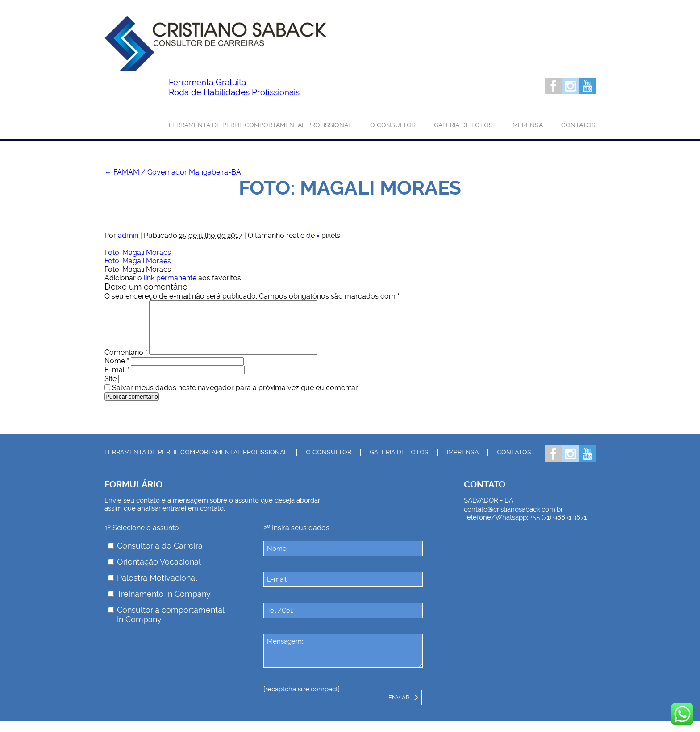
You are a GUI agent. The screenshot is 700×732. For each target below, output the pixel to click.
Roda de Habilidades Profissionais (234, 87)
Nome (117, 372)
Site (110, 389)
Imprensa (527, 125)
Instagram (570, 86)
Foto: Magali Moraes (138, 252)
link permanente (170, 278)
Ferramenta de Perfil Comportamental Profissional (260, 125)
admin (128, 235)
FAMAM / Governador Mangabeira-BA (173, 172)
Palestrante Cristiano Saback (215, 44)
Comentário (126, 363)
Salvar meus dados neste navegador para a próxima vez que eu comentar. (235, 398)
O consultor (393, 125)
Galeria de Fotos (463, 125)
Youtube (587, 86)
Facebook (553, 86)
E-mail (117, 381)
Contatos (578, 125)
